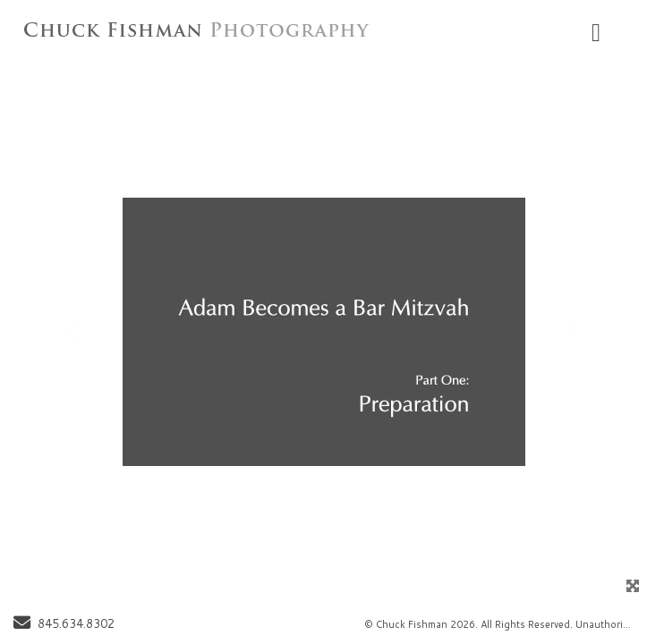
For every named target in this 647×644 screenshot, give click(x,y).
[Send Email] (22, 624)
